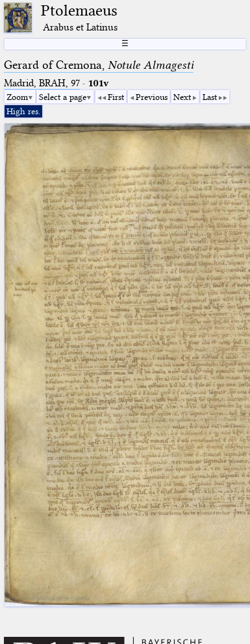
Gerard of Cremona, (99, 65)
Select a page (63, 97)
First (116, 97)
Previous (152, 97)
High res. (23, 111)
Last (210, 97)
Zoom (17, 97)
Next (182, 97)
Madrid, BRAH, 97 (42, 83)
